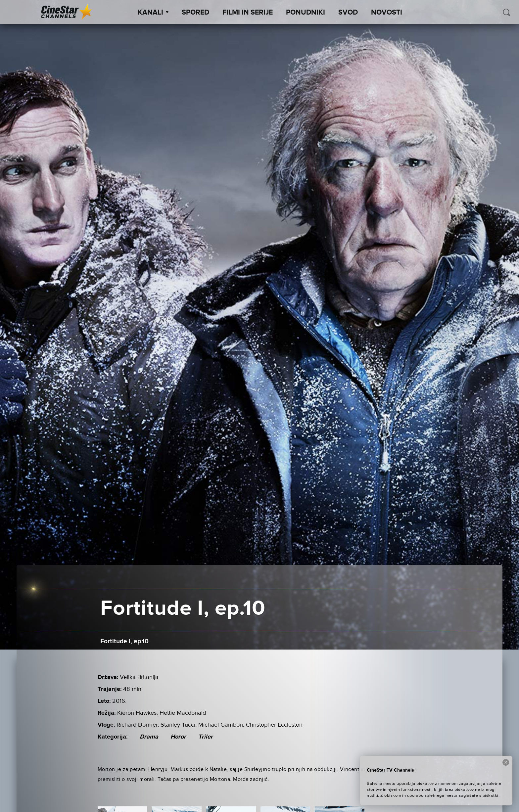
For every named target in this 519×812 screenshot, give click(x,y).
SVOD (348, 13)
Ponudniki (306, 13)
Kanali (153, 13)
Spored (195, 13)
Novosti (387, 13)
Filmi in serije (248, 13)
